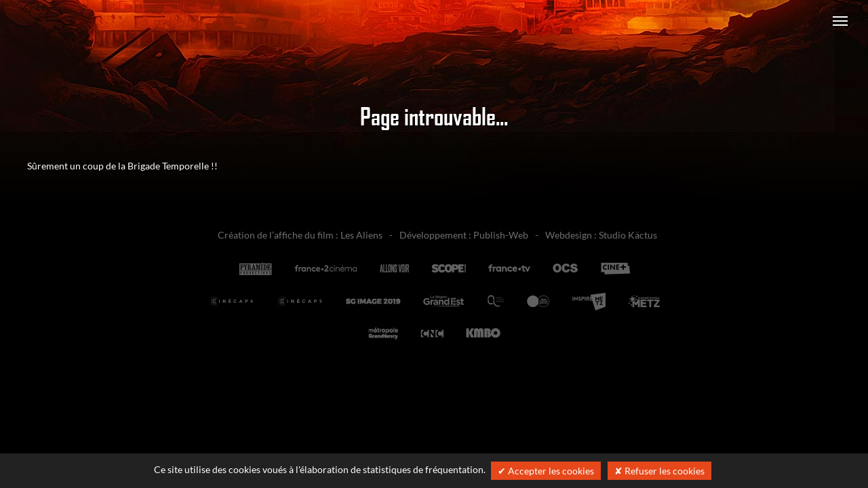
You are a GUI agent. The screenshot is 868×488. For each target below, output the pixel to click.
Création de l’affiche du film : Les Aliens (300, 235)
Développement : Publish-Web (464, 235)
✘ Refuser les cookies (659, 471)
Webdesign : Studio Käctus (601, 235)
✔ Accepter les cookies (546, 471)
